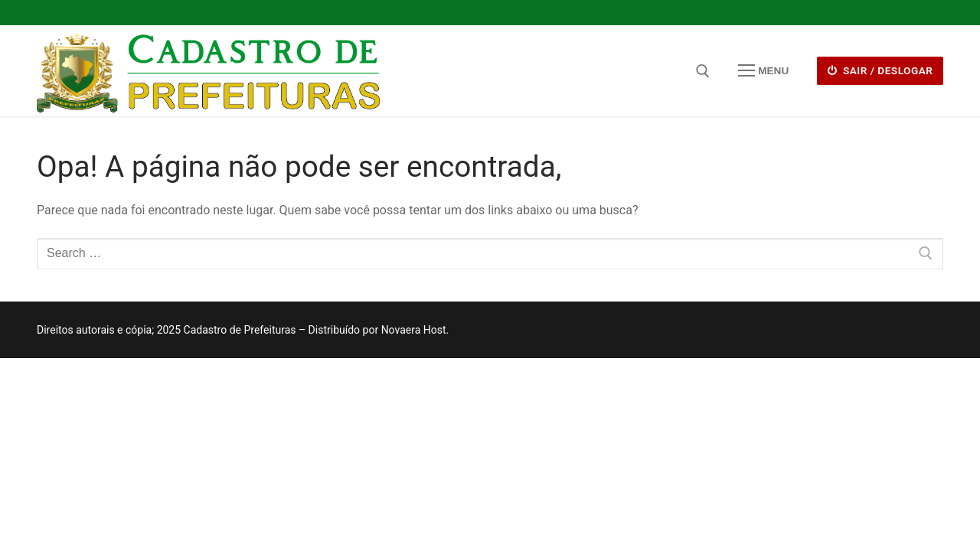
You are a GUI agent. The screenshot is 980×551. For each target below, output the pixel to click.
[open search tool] (703, 71)
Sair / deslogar (880, 70)
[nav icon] (763, 71)
